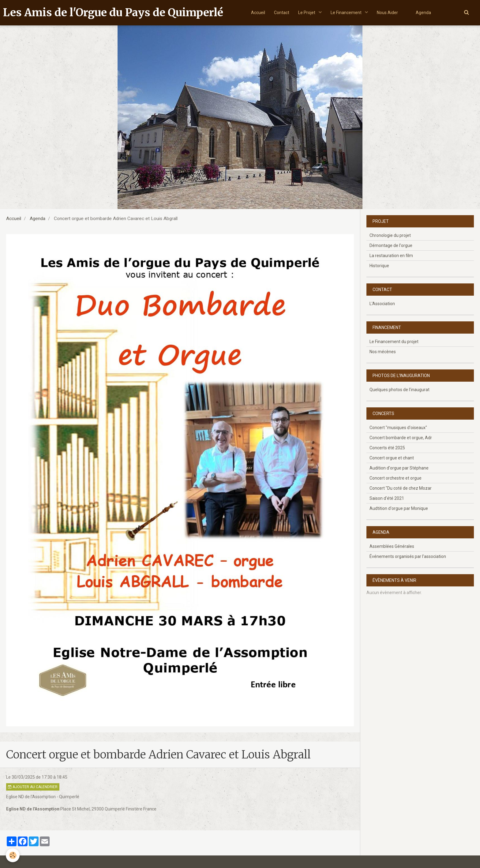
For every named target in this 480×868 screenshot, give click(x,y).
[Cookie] (13, 855)
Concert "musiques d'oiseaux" (398, 428)
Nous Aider (388, 13)
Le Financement (347, 13)
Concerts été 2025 (387, 448)
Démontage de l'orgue (391, 245)
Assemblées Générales (392, 546)
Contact (281, 13)
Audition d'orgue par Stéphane (399, 468)
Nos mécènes (383, 352)
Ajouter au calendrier (33, 787)
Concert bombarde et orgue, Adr (401, 438)
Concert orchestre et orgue (396, 478)
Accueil (257, 13)
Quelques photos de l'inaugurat (399, 390)
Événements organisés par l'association (408, 556)
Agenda (424, 13)
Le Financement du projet (394, 342)
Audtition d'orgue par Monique (399, 508)
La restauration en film (391, 256)
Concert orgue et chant (392, 458)
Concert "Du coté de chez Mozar (401, 488)
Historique (379, 266)
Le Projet (307, 13)
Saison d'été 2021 (387, 498)
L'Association (382, 304)
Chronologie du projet (390, 235)
